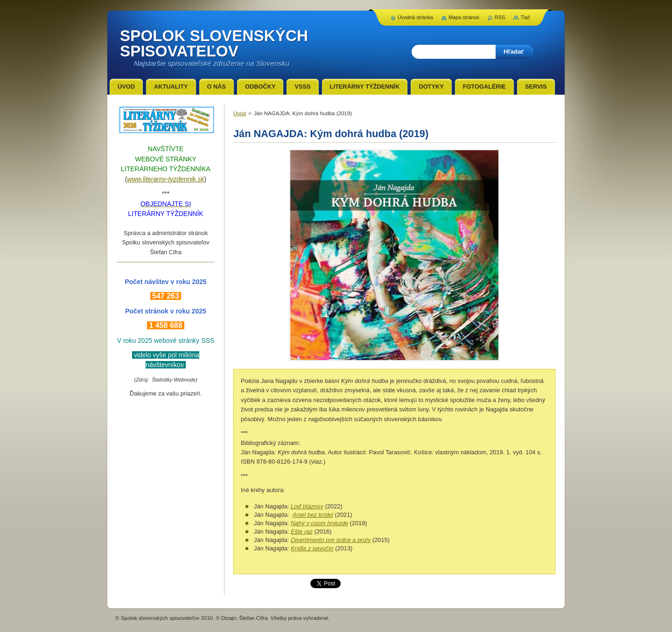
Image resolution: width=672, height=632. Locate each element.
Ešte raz (302, 531)
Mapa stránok (464, 17)
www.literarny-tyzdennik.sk (166, 179)
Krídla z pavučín (312, 548)
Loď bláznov (307, 506)
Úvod (240, 113)
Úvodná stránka (415, 17)
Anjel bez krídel (313, 515)
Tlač (525, 17)
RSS (500, 17)
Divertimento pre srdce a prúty (331, 540)
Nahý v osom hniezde (319, 523)
